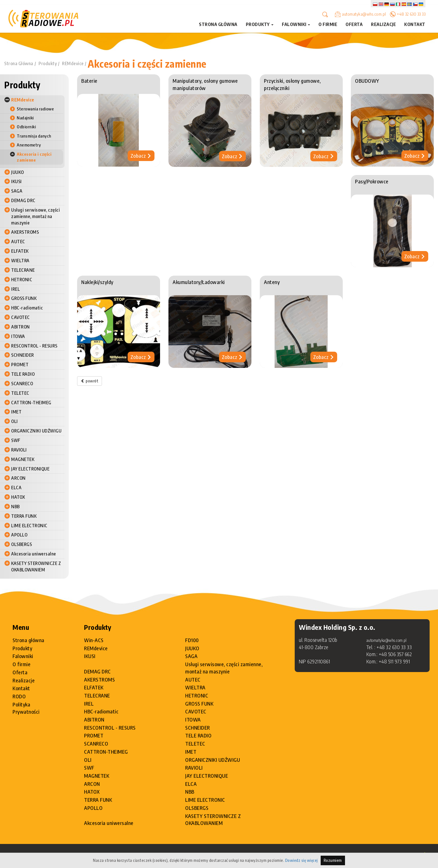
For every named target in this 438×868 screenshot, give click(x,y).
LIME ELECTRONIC (29, 526)
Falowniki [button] (296, 24)
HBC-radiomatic (27, 308)
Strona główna (218, 24)
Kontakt (415, 24)
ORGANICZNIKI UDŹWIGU (36, 431)
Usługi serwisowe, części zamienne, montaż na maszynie (35, 216)
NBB (16, 507)
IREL (16, 289)
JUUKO (18, 172)
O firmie (328, 24)
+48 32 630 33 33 (411, 14)
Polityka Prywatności (26, 708)
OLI (15, 421)
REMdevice (73, 64)
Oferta (354, 24)
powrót (90, 381)
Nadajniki (25, 118)
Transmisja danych (34, 136)
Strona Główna (19, 64)
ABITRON (21, 327)
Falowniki (23, 656)
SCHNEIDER (23, 355)
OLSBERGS (22, 544)
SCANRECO (22, 384)
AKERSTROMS (25, 232)
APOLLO (19, 535)
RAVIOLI (19, 450)
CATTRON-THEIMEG (31, 403)
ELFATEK (20, 251)
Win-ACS (94, 640)
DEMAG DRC (23, 200)
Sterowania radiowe (35, 109)
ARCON (18, 478)
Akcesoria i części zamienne (147, 64)
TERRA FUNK (24, 516)
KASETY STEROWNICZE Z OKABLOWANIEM (36, 567)
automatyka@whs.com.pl (364, 14)
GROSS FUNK (24, 298)
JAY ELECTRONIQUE (30, 469)
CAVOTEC (21, 317)
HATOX (18, 497)
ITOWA (18, 336)
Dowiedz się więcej (302, 860)
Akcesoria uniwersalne (34, 554)
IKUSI (16, 181)
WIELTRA (20, 261)
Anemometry (29, 145)
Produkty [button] (260, 24)
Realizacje (383, 24)
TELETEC (20, 393)
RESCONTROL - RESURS (34, 346)
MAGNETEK (23, 459)
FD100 (192, 640)
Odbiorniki (26, 127)
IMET (16, 412)
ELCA (16, 488)
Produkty (48, 64)
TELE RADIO (23, 374)
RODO (19, 696)
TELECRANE (23, 270)
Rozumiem (333, 860)
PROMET (20, 365)
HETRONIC (22, 280)
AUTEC (18, 242)
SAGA (17, 191)
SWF (16, 440)
